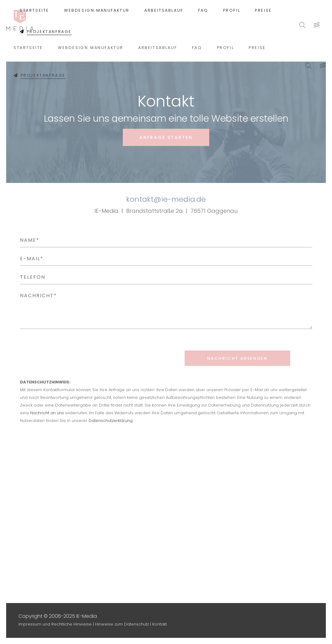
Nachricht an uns (47, 413)
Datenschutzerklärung (111, 421)
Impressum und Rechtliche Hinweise (55, 624)
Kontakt (160, 624)
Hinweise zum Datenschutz (122, 624)
